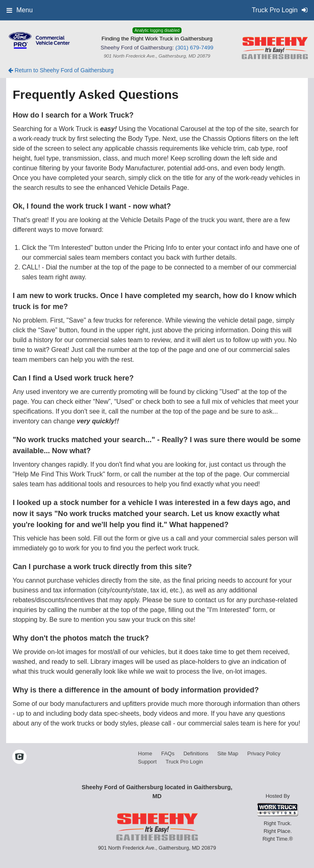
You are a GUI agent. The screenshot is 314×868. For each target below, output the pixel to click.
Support (148, 762)
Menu (20, 10)
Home (145, 753)
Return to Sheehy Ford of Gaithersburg (61, 70)
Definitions (196, 753)
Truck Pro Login (184, 762)
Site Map (228, 753)
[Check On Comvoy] (19, 757)
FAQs (168, 753)
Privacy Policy (264, 753)
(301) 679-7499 (194, 48)
